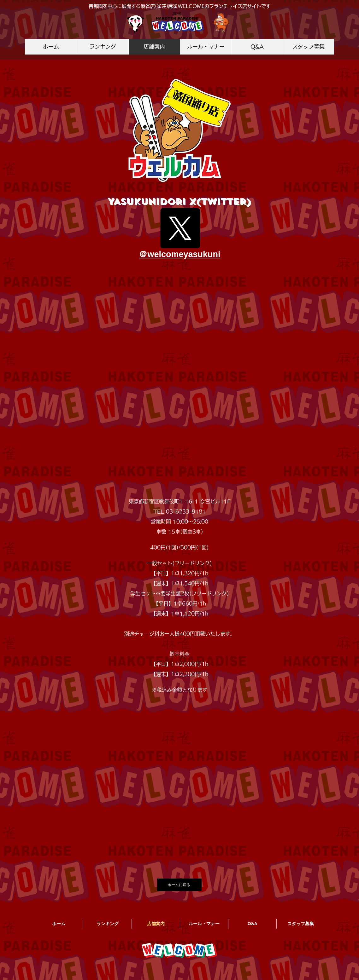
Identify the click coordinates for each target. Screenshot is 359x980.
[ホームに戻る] (179, 885)
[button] (179, 379)
